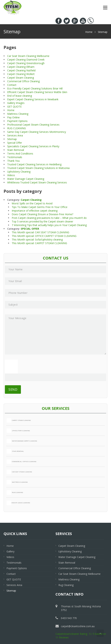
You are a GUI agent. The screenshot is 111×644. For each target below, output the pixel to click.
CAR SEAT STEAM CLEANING (19, 472)
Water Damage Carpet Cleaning (26, 179)
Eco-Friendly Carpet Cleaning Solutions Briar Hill (35, 88)
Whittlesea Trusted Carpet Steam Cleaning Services (37, 182)
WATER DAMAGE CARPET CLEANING (22, 441)
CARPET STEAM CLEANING (19, 420)
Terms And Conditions (20, 154)
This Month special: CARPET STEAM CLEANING (39, 243)
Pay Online (13, 117)
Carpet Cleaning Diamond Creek (26, 60)
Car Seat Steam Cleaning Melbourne (28, 56)
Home (11, 110)
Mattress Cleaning (18, 114)
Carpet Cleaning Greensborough (26, 63)
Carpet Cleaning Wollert (21, 74)
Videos (11, 175)
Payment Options (17, 121)
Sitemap (12, 139)
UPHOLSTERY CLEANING (18, 431)
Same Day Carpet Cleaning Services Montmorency (37, 132)
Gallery (10, 551)
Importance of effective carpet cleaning (35, 211)
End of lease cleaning (20, 96)
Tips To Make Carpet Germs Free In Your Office (40, 207)
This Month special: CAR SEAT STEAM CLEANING (40, 232)
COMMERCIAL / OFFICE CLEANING (21, 462)
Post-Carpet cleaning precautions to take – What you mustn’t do (49, 218)
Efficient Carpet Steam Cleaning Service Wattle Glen (37, 92)
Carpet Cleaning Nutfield (21, 70)
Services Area (15, 135)
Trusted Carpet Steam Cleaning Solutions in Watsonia (38, 168)
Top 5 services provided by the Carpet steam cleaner (42, 221)
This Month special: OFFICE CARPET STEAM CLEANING (44, 236)
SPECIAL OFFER (30, 229)
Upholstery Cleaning (19, 172)
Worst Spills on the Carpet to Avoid (32, 203)
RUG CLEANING (16, 128)
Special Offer (15, 143)
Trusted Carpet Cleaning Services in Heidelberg (34, 164)
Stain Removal (16, 150)
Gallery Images (16, 103)
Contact (12, 85)
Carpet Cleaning (31, 200)
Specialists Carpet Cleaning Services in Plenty (33, 146)
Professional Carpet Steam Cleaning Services (33, 125)
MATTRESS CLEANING (17, 482)
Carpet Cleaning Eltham (21, 67)
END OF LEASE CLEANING (18, 503)
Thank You (13, 161)
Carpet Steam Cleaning (21, 78)
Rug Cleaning (66, 585)
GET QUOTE (14, 107)
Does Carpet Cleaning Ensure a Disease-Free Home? (42, 214)
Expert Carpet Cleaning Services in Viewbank (33, 99)
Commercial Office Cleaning (23, 81)
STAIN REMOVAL (15, 451)
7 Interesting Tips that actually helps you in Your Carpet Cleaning (49, 225)
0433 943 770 (96, 5)
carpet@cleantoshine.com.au (78, 626)
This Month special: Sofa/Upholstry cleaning (37, 240)
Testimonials (15, 157)
